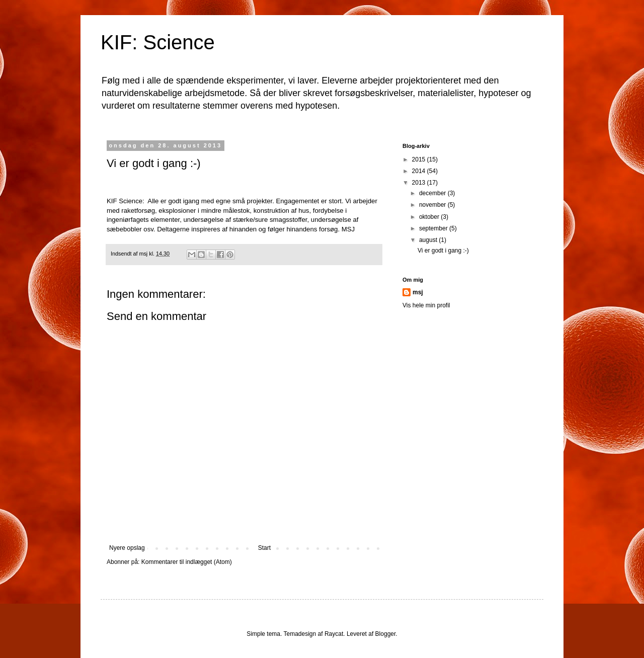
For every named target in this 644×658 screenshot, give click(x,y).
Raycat (334, 634)
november (433, 205)
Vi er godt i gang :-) (443, 251)
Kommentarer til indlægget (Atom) (187, 562)
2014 (420, 171)
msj (418, 292)
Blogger (386, 634)
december (433, 193)
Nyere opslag (127, 548)
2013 (420, 183)
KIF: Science (158, 42)
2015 (420, 159)
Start (264, 548)
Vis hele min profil (426, 305)
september (434, 228)
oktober (430, 217)
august (429, 240)
